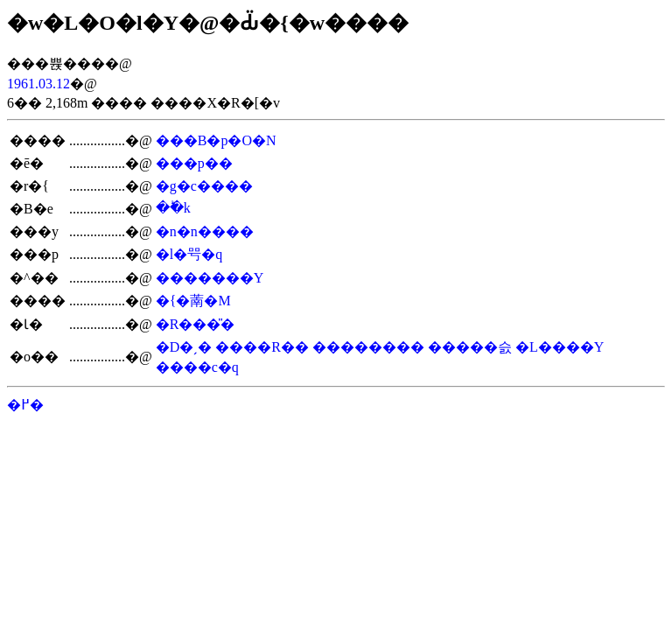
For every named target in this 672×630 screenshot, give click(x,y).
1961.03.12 (38, 84)
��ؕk (173, 208)
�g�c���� (204, 186)
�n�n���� (205, 231)
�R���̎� (196, 324)
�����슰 (470, 347)
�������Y (210, 278)
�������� (368, 347)
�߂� (25, 405)
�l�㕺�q (189, 254)
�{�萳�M (193, 301)
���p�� (194, 163)
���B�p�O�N (216, 140)
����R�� (262, 347)
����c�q (197, 367)
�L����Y (560, 347)
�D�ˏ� (184, 347)
